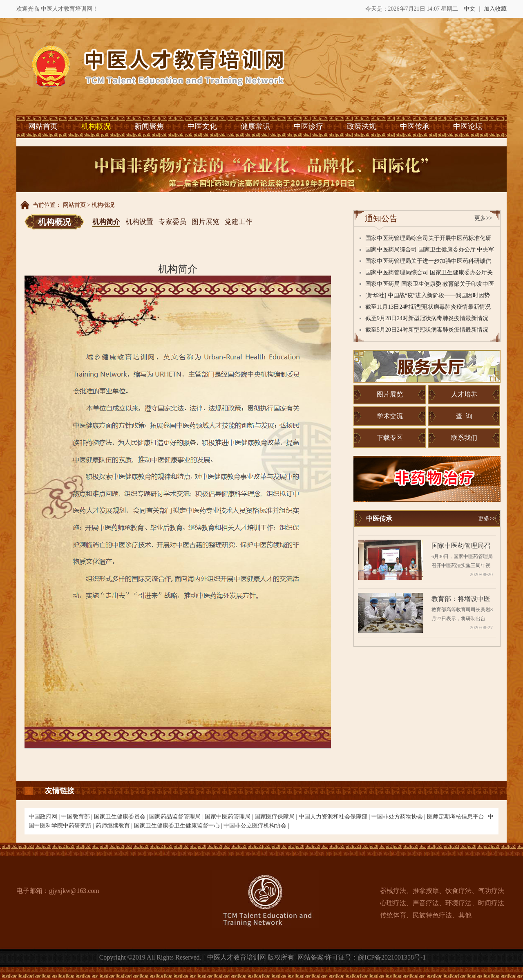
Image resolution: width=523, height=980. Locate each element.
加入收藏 (495, 9)
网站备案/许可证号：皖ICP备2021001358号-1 (362, 957)
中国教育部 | (78, 817)
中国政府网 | (45, 817)
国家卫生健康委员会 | (122, 817)
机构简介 (106, 222)
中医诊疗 (308, 126)
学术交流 (390, 416)
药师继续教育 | (115, 826)
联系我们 (464, 438)
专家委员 (172, 222)
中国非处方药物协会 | (399, 817)
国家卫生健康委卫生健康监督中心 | (179, 826)
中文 (469, 9)
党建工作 (239, 222)
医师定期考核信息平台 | (458, 817)
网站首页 (43, 126)
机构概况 (96, 126)
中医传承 (415, 126)
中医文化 (202, 126)
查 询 (464, 416)
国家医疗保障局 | (277, 817)
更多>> (483, 218)
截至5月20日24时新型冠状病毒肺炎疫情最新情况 (427, 330)
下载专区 (390, 438)
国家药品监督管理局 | (177, 817)
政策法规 (362, 126)
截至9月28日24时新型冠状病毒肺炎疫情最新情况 (427, 318)
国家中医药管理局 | (230, 817)
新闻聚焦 (149, 126)
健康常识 (255, 126)
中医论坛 (468, 126)
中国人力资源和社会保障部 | (335, 817)
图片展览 (206, 222)
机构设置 (139, 222)
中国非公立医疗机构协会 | (256, 826)
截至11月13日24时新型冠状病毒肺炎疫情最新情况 (428, 307)
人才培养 (464, 394)
